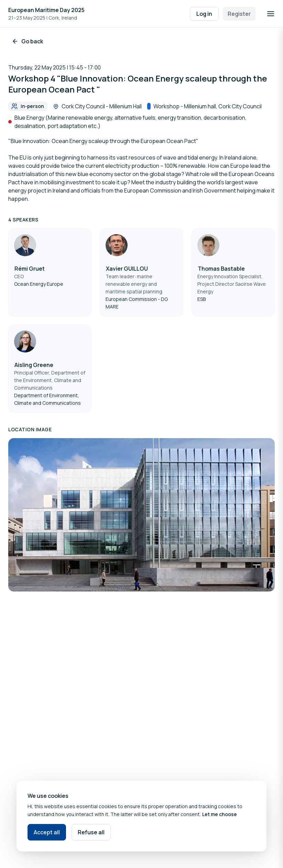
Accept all (47, 832)
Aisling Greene (34, 365)
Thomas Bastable (221, 269)
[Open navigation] (271, 14)
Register (239, 14)
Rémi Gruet (30, 269)
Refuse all (91, 832)
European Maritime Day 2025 (46, 10)
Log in (204, 14)
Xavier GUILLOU (127, 269)
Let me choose (220, 814)
